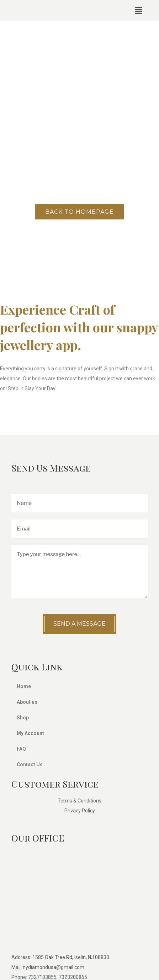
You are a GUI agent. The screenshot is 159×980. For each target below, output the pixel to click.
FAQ (21, 749)
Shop (23, 718)
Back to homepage (79, 212)
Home (28, 686)
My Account (30, 733)
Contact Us (30, 764)
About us (27, 702)
